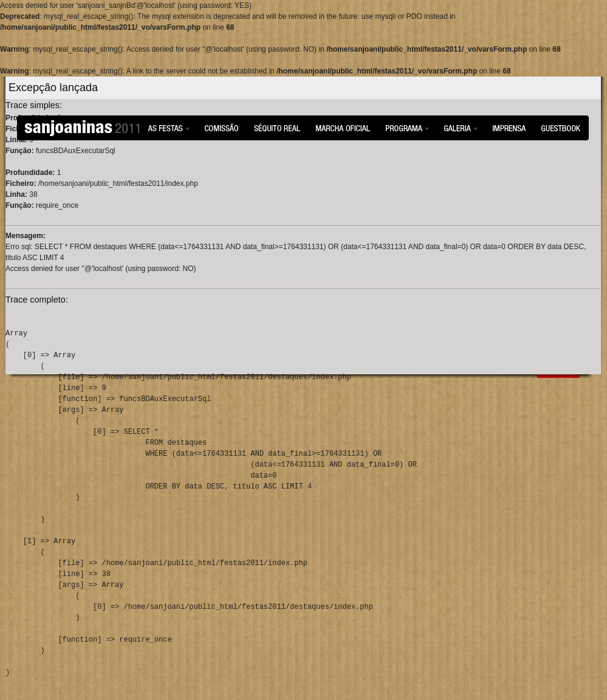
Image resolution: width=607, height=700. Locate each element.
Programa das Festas (407, 127)
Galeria (461, 127)
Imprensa (509, 127)
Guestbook (561, 127)
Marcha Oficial (343, 127)
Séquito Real (277, 127)
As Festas (168, 127)
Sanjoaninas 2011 (82, 128)
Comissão (221, 127)
